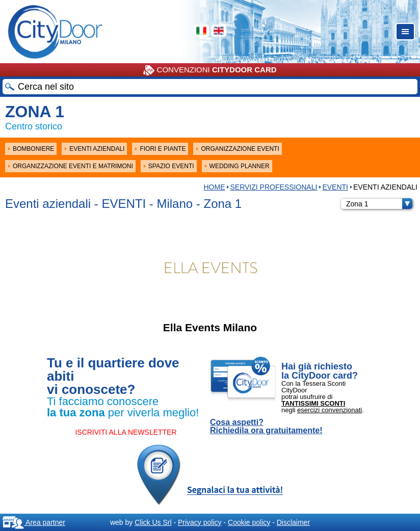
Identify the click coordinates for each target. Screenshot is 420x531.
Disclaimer (293, 522)
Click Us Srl (153, 522)
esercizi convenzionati (330, 410)
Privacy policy (200, 522)
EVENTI (335, 187)
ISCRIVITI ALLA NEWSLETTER (126, 432)
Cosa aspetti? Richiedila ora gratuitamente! (266, 427)
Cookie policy (249, 522)
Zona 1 (379, 204)
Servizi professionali (273, 187)
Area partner (34, 522)
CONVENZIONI (210, 70)
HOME (214, 187)
